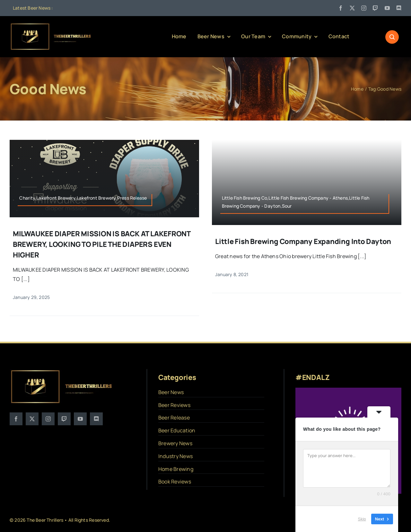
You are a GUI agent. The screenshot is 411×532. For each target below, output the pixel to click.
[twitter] (352, 8)
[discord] (399, 8)
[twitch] (375, 8)
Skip (362, 519)
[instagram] (364, 8)
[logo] (51, 25)
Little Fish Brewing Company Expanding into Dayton (303, 241)
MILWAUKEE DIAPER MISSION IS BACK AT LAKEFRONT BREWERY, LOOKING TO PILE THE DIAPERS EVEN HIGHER (102, 244)
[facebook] (341, 8)
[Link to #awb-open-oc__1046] (392, 37)
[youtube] (387, 8)
